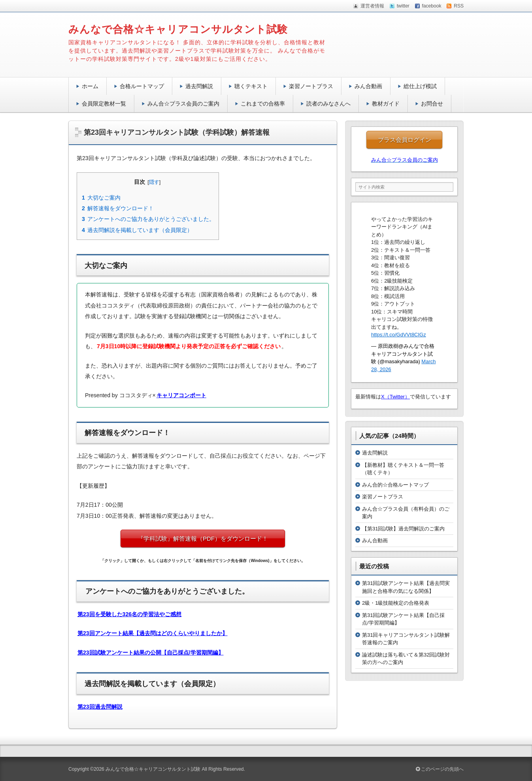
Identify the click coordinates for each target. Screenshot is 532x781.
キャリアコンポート (181, 395)
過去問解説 (199, 86)
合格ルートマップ (142, 86)
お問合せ (432, 104)
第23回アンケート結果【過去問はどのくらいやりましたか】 (153, 633)
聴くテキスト (251, 86)
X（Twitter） (395, 397)
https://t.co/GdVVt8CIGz (399, 335)
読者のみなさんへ (328, 104)
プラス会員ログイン (405, 140)
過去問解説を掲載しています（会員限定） (137, 230)
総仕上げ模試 (420, 86)
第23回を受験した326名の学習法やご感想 (129, 614)
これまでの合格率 (263, 104)
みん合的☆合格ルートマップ (395, 485)
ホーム (90, 86)
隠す (154, 182)
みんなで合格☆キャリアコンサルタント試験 (178, 29)
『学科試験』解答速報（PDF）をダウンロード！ (209, 539)
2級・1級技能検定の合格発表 (396, 603)
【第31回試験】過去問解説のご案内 (403, 529)
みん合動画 (368, 86)
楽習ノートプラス (311, 86)
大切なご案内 (101, 198)
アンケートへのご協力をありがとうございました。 (148, 219)
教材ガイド (386, 104)
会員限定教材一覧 (104, 104)
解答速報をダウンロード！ (118, 208)
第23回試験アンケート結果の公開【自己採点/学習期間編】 (151, 653)
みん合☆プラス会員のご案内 (183, 104)
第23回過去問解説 (100, 707)
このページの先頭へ (440, 769)
